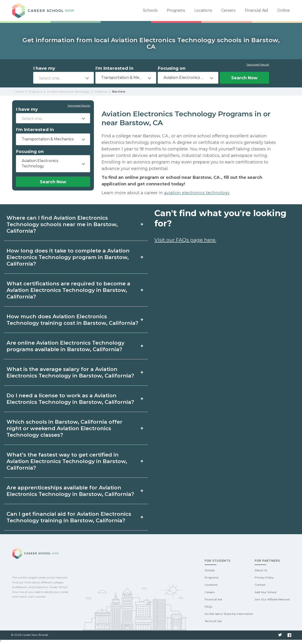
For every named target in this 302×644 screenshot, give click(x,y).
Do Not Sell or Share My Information (229, 614)
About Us (261, 570)
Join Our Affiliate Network (272, 599)
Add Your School (265, 592)
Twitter (280, 635)
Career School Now (45, 10)
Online (284, 10)
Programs (176, 10)
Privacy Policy (264, 577)
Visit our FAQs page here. (185, 240)
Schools (150, 10)
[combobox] (64, 78)
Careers (228, 10)
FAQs (208, 607)
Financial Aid (256, 10)
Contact (260, 585)
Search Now (244, 78)
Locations (203, 10)
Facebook (289, 635)
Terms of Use (213, 621)
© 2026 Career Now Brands (30, 635)
